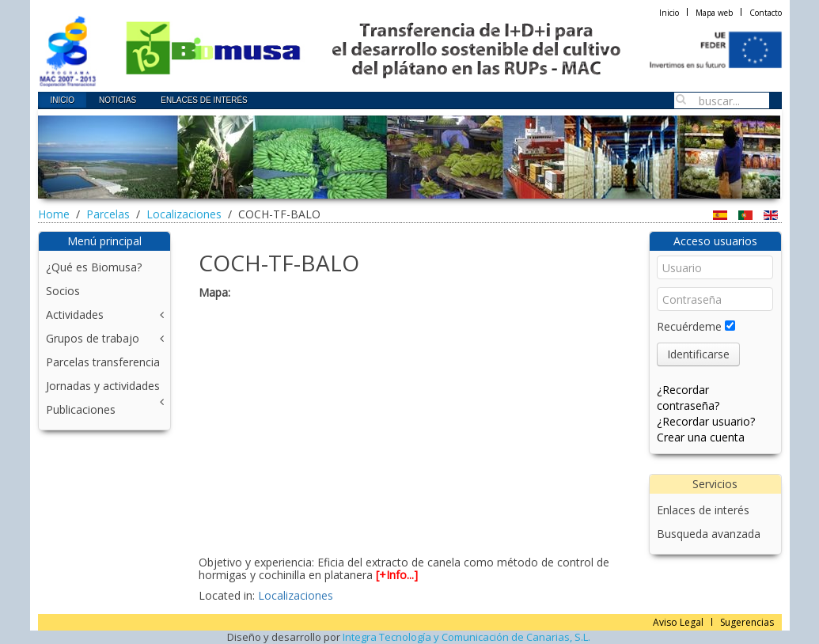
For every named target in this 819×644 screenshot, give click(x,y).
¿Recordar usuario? (706, 421)
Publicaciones (81, 409)
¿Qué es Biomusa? (94, 267)
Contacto (766, 13)
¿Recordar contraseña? (688, 398)
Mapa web (714, 13)
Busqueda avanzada (709, 534)
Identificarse (698, 354)
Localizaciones (184, 214)
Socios (63, 291)
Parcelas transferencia (103, 362)
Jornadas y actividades (103, 386)
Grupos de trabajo (93, 338)
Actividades (75, 314)
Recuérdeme (689, 326)
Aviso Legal (678, 622)
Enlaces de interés (703, 510)
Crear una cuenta (701, 437)
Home (54, 214)
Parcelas (108, 214)
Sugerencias (747, 622)
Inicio (669, 13)
